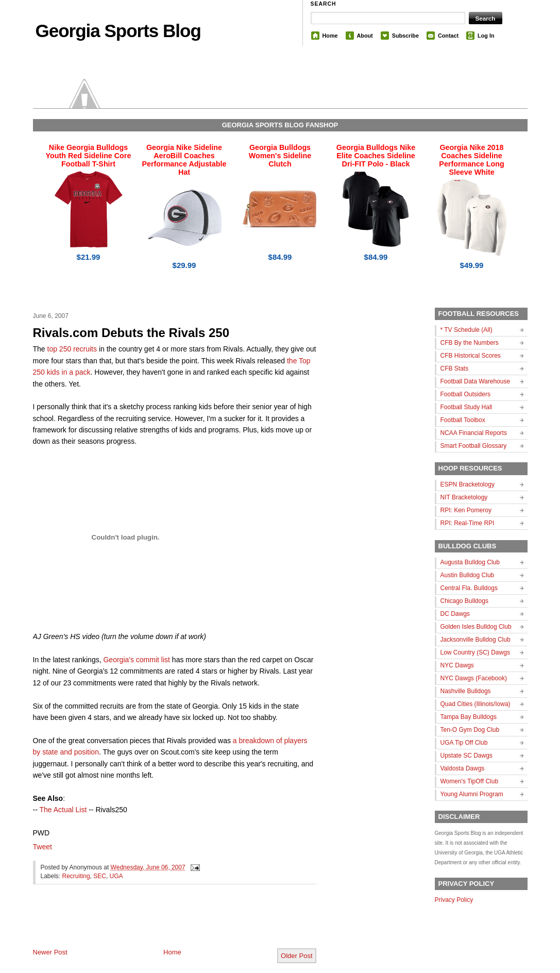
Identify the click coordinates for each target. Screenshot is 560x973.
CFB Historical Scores (471, 356)
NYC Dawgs (457, 665)
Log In (486, 36)
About (365, 36)
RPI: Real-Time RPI (468, 523)
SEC (100, 876)
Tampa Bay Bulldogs (469, 717)
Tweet (43, 847)
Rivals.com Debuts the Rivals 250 (131, 333)
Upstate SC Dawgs (466, 756)
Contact (448, 36)
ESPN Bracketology (468, 484)
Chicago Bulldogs (464, 601)
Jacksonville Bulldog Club (476, 640)
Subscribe (405, 36)
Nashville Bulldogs (466, 691)
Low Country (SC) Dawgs (475, 652)
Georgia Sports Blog (118, 31)
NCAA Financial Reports (474, 433)
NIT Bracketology (464, 497)
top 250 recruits (72, 349)
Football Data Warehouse (476, 381)
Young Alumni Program (472, 794)
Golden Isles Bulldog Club (476, 627)
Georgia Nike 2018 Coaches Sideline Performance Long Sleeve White (471, 160)
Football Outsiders (465, 394)
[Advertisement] (154, 925)
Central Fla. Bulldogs (469, 588)
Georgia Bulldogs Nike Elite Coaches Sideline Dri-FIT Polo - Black (376, 156)
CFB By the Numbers (470, 343)
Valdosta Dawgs (463, 768)
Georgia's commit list (136, 660)
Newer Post (50, 952)
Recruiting (76, 876)
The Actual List (63, 810)
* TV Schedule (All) (466, 330)
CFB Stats (455, 368)
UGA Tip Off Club (464, 743)
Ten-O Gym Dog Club (470, 730)
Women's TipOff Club (470, 781)
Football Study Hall (466, 407)
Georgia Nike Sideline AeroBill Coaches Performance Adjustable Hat (184, 160)
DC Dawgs (455, 614)
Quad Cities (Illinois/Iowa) (476, 704)
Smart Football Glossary (474, 446)
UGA (116, 876)
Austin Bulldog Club (468, 575)
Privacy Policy (454, 900)
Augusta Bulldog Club (470, 562)
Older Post (296, 956)
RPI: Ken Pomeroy (466, 510)
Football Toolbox (463, 420)
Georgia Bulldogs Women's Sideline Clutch (280, 156)
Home (330, 36)
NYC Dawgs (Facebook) (474, 678)
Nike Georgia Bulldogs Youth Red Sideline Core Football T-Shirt (89, 156)
